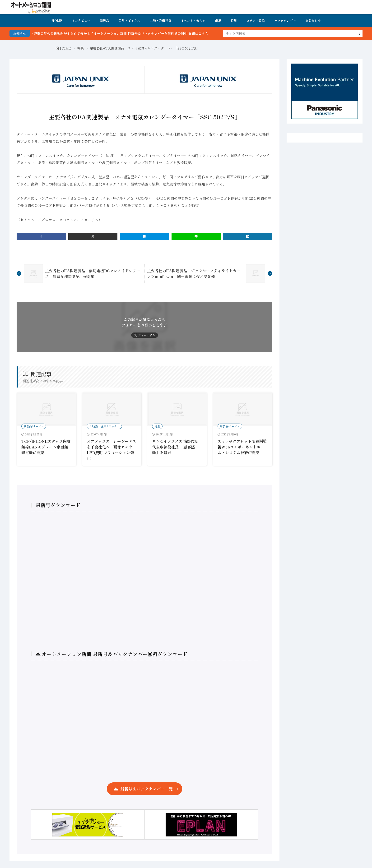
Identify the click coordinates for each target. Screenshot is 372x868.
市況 (218, 21)
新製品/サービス (34, 426)
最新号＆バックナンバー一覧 (146, 789)
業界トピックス (129, 21)
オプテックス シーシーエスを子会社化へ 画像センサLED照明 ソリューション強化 (112, 450)
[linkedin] (248, 236)
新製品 (105, 21)
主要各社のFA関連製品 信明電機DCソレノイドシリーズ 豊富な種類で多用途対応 (93, 273)
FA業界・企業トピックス (104, 426)
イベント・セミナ (193, 21)
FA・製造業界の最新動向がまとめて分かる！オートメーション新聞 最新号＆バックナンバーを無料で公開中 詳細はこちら (131, 33)
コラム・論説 (256, 21)
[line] (196, 236)
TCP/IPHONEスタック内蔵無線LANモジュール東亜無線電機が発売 (46, 447)
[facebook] (41, 236)
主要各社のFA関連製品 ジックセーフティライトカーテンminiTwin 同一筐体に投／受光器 (194, 273)
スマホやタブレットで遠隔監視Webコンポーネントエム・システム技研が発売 (242, 447)
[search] (358, 33)
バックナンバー (285, 21)
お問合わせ (313, 21)
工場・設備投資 (160, 21)
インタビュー (81, 21)
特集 (234, 21)
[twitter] (93, 236)
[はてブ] (144, 236)
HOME (57, 21)
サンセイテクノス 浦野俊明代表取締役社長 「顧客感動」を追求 (175, 447)
